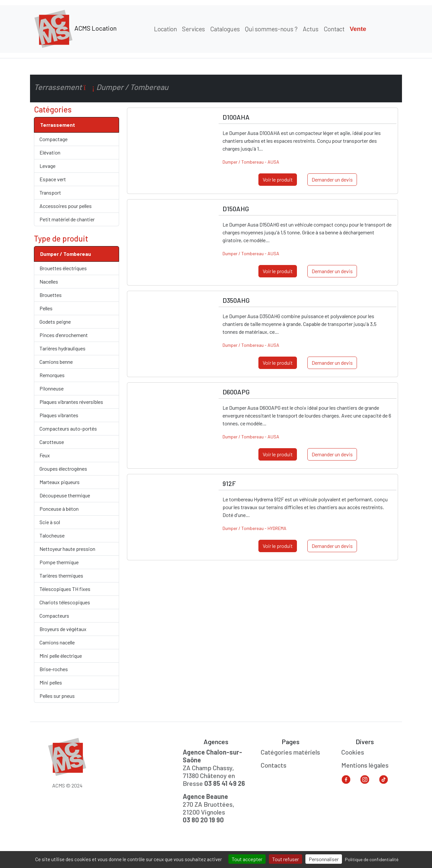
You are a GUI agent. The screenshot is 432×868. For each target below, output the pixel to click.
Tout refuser (285, 859)
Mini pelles (51, 682)
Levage (47, 166)
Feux (45, 455)
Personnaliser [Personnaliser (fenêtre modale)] (324, 859)
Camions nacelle (57, 642)
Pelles (46, 308)
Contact (334, 29)
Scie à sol (50, 522)
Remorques (52, 375)
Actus (311, 29)
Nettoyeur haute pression (67, 549)
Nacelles (49, 281)
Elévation (50, 152)
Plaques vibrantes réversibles (71, 402)
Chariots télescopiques (65, 602)
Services (193, 29)
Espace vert (53, 179)
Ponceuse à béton (59, 509)
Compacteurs (54, 616)
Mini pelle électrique (61, 656)
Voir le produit (278, 179)
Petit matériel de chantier (67, 219)
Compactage (54, 139)
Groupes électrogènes (63, 469)
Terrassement (58, 125)
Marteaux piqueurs (60, 482)
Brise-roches (54, 669)
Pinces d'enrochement (64, 335)
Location (165, 29)
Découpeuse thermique (65, 495)
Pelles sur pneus (57, 696)
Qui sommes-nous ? (271, 29)
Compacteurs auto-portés (68, 428)
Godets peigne (55, 322)
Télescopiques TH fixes (65, 589)
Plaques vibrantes (59, 415)
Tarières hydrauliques (62, 348)
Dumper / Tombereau (66, 254)
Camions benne (56, 362)
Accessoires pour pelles (66, 206)
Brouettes (51, 295)
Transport (50, 192)
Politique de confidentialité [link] (372, 859)
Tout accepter (247, 859)
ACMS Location (75, 29)
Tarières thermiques (61, 575)
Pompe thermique (59, 562)
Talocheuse (52, 535)
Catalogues (225, 29)
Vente (358, 29)
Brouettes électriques (63, 268)
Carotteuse (52, 442)
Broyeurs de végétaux (63, 629)
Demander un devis (332, 179)
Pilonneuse (52, 388)
